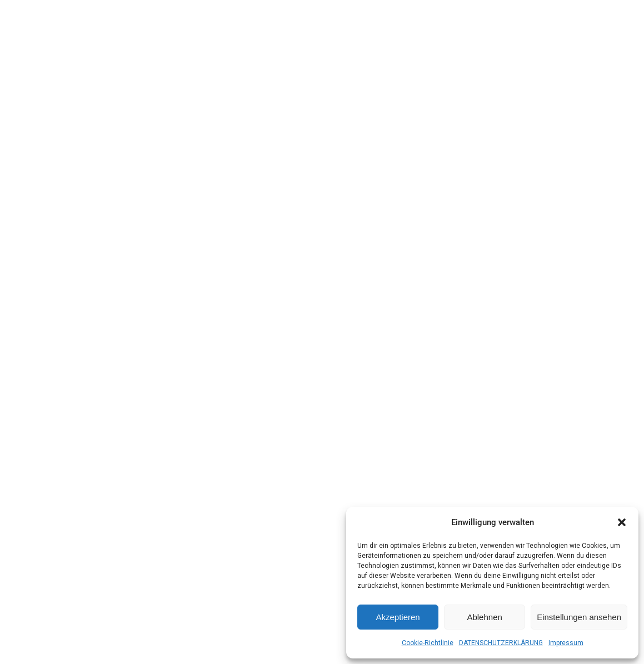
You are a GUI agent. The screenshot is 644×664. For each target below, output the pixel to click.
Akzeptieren (398, 617)
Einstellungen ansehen (579, 617)
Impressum (566, 643)
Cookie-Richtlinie (428, 643)
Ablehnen (484, 617)
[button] (622, 522)
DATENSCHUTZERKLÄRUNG (501, 643)
